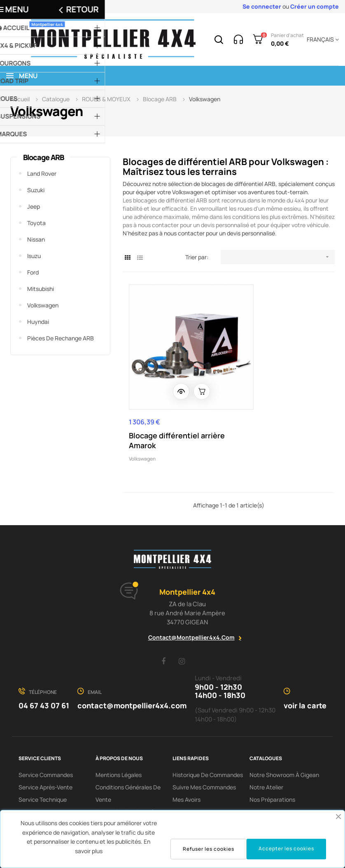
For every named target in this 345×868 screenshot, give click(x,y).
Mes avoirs (186, 768)
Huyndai (38, 322)
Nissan (36, 239)
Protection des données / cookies (130, 787)
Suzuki (36, 190)
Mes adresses (191, 781)
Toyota (36, 223)
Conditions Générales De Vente (128, 762)
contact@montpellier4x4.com (191, 606)
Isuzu (34, 256)
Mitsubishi (41, 289)
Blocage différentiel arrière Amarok (164, 409)
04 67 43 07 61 (44, 674)
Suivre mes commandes (204, 756)
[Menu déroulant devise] (321, 40)
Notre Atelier (266, 756)
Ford (33, 272)
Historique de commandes (208, 744)
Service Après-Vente (45, 756)
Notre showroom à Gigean (284, 744)
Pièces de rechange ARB (61, 338)
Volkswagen (43, 305)
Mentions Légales (119, 744)
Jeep (34, 206)
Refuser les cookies (209, 849)
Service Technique (43, 768)
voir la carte (305, 674)
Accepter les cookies (286, 848)
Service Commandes (46, 744)
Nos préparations (272, 768)
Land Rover (42, 173)
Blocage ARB (43, 157)
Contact (107, 805)
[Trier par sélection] (278, 257)
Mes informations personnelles (195, 799)
